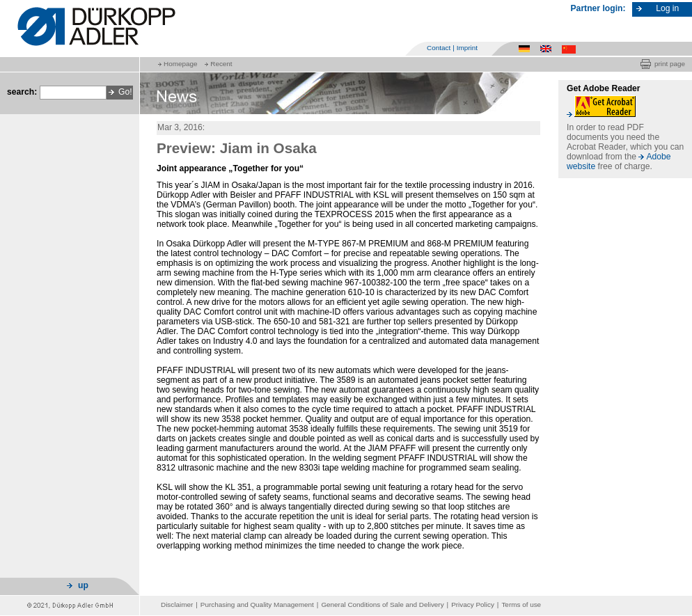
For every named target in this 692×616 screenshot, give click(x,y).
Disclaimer (177, 605)
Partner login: (598, 8)
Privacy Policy (473, 605)
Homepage (180, 64)
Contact (439, 48)
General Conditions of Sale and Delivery (382, 605)
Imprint (467, 48)
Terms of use (521, 605)
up (83, 585)
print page (670, 64)
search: (22, 92)
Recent (221, 64)
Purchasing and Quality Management (257, 605)
